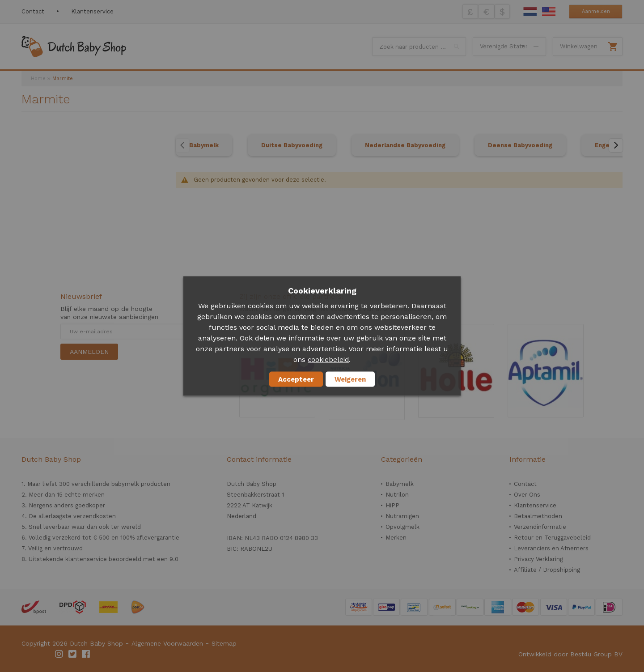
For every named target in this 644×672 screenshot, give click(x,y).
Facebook (86, 654)
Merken (396, 538)
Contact (33, 11)
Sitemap (224, 643)
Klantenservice (92, 11)
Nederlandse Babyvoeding (405, 145)
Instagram (59, 654)
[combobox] (419, 47)
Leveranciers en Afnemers (551, 548)
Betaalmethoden (538, 516)
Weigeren (350, 379)
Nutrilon (397, 495)
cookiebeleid (328, 360)
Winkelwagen (579, 46)
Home (38, 79)
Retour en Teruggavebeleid (552, 538)
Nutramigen (402, 516)
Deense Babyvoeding (520, 145)
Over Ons (527, 495)
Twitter (73, 654)
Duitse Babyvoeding (292, 145)
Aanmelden (596, 11)
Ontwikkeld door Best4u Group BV (570, 654)
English (549, 12)
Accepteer (296, 379)
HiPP (392, 505)
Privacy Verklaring (538, 559)
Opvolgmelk (402, 527)
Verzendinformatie (540, 527)
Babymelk (204, 145)
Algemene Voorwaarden (167, 643)
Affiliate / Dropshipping (547, 570)
